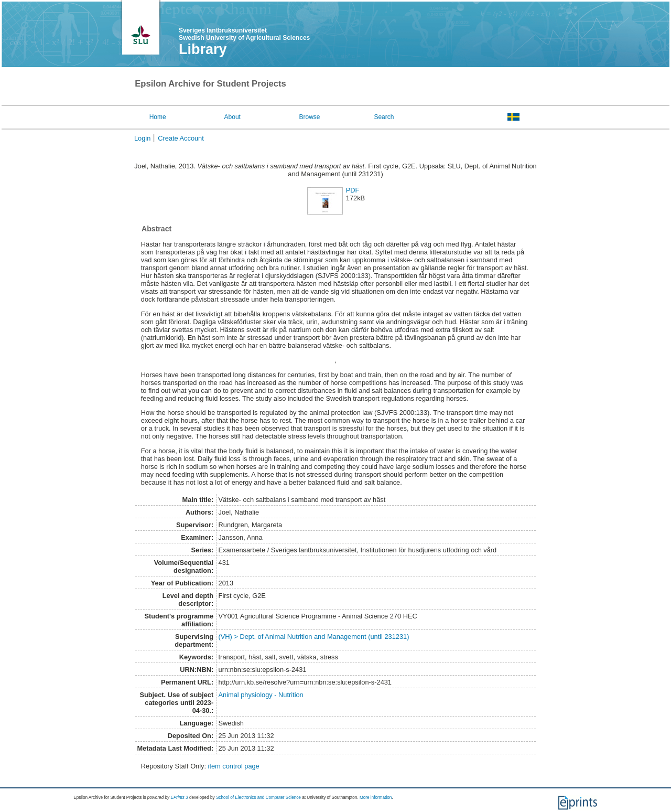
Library (203, 49)
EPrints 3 (179, 798)
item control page (234, 766)
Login (142, 138)
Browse (310, 117)
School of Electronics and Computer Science (258, 798)
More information (376, 798)
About (232, 117)
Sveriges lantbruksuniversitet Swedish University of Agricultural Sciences (244, 34)
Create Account (181, 138)
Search (384, 117)
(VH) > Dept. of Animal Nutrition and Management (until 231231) (314, 637)
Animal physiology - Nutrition (261, 695)
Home (158, 117)
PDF (353, 190)
